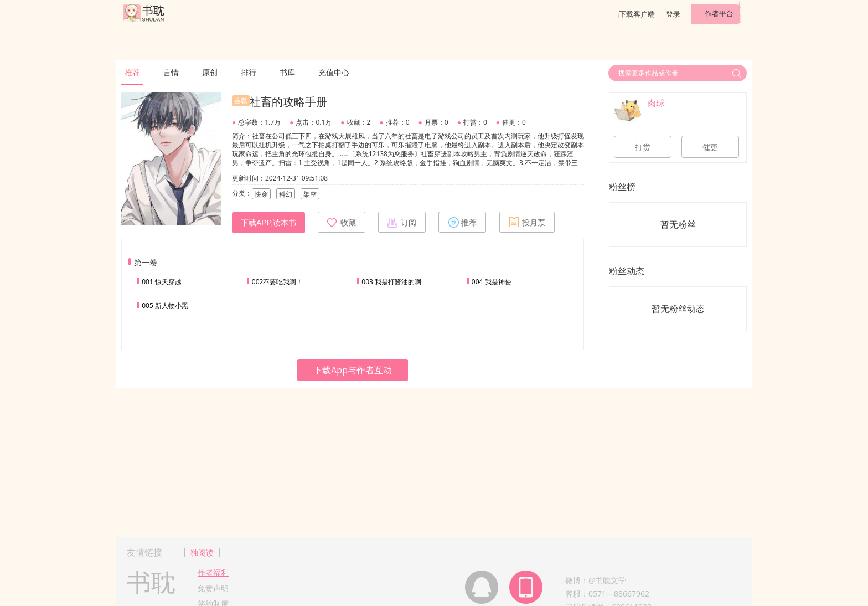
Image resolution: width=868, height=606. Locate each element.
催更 (710, 147)
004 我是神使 (492, 282)
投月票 (527, 222)
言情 (171, 72)
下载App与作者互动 (353, 370)
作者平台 (719, 13)
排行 (249, 72)
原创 (210, 72)
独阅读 (202, 553)
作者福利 (213, 572)
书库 (287, 72)
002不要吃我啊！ (278, 282)
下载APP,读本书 (268, 223)
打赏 (643, 147)
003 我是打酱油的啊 (391, 282)
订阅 (402, 222)
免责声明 (213, 588)
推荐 (132, 72)
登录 (673, 14)
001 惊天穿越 (162, 282)
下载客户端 (637, 14)
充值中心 (334, 72)
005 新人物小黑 (165, 305)
